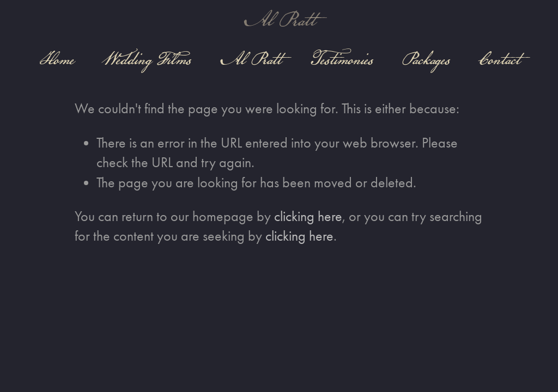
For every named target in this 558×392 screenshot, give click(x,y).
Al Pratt (279, 20)
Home (57, 59)
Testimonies (341, 59)
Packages (426, 59)
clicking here (308, 216)
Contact (499, 59)
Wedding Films (147, 59)
